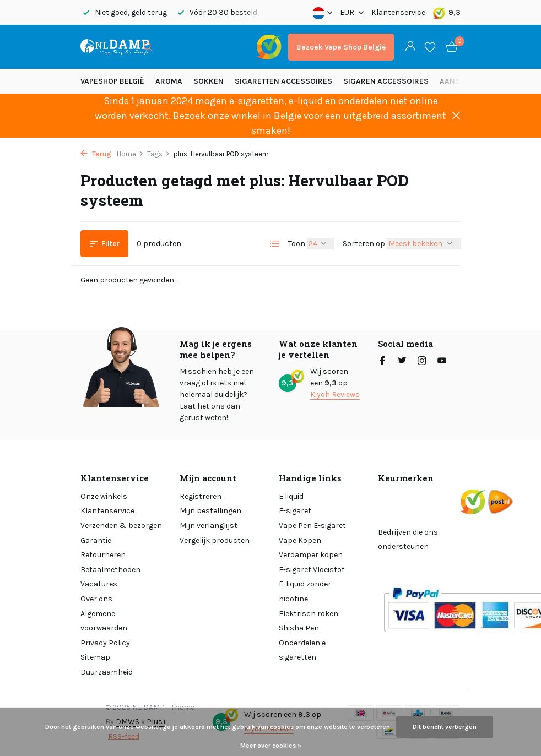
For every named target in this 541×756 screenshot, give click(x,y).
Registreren (201, 496)
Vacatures (99, 584)
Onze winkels (104, 496)
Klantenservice (398, 12)
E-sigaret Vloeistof (312, 570)
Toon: (297, 244)
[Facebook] (382, 362)
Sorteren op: (365, 244)
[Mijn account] (410, 47)
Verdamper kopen (311, 555)
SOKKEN (209, 81)
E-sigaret (295, 511)
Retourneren (103, 555)
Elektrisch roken (309, 614)
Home (130, 154)
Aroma (169, 81)
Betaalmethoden (110, 570)
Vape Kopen (300, 540)
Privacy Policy (105, 643)
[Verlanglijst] (430, 47)
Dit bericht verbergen (445, 727)
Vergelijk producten (215, 540)
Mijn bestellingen (210, 511)
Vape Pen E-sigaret (312, 526)
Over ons (96, 599)
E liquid (291, 496)
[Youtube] (442, 362)
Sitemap (95, 657)
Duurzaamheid (107, 672)
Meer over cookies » (271, 746)
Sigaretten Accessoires (283, 81)
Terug (96, 154)
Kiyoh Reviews (335, 395)
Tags (159, 154)
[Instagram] (422, 362)
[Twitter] (402, 362)
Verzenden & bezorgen (121, 526)
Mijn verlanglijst (209, 526)
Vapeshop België (112, 81)
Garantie (96, 540)
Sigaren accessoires (386, 81)
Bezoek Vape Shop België (341, 47)
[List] (275, 244)
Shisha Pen (299, 628)
